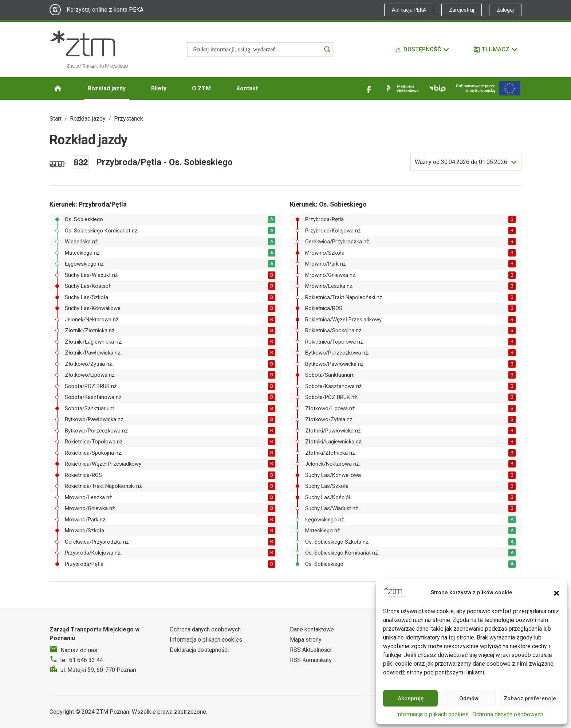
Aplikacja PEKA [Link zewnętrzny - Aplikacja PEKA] (409, 10)
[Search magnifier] (327, 50)
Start (56, 119)
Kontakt (247, 88)
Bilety (159, 88)
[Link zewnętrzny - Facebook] (369, 89)
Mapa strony (306, 640)
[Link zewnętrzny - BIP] (437, 89)
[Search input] (257, 50)
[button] (556, 592)
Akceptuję (411, 698)
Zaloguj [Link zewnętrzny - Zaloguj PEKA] (505, 10)
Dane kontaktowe (312, 629)
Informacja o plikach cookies (432, 714)
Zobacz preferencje (530, 698)
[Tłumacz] (496, 50)
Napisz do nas (79, 650)
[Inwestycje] (488, 88)
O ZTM (201, 88)
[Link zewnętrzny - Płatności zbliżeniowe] (401, 89)
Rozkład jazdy (107, 88)
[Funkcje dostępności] (422, 50)
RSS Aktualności (311, 650)
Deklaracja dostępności (199, 650)
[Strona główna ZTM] (89, 50)
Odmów (469, 698)
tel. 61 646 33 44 (82, 660)
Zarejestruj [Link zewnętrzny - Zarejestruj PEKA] (462, 10)
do (461, 162)
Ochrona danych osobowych (508, 714)
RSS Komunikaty (311, 660)
